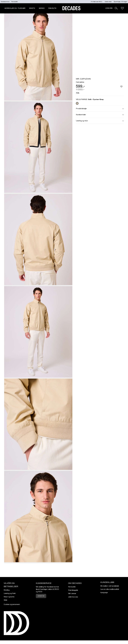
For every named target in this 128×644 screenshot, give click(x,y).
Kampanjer (104, 593)
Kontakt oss (41, 596)
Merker (42, 8)
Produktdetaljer (100, 109)
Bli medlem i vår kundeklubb (110, 586)
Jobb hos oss (73, 597)
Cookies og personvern (12, 604)
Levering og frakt (10, 593)
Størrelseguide (73, 590)
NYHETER (33, 8)
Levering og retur (100, 121)
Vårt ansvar (72, 594)
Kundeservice (5, 2)
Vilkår (6, 600)
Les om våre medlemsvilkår (110, 589)
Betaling (7, 590)
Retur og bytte (9, 597)
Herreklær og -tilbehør (15, 8)
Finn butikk (14, 2)
